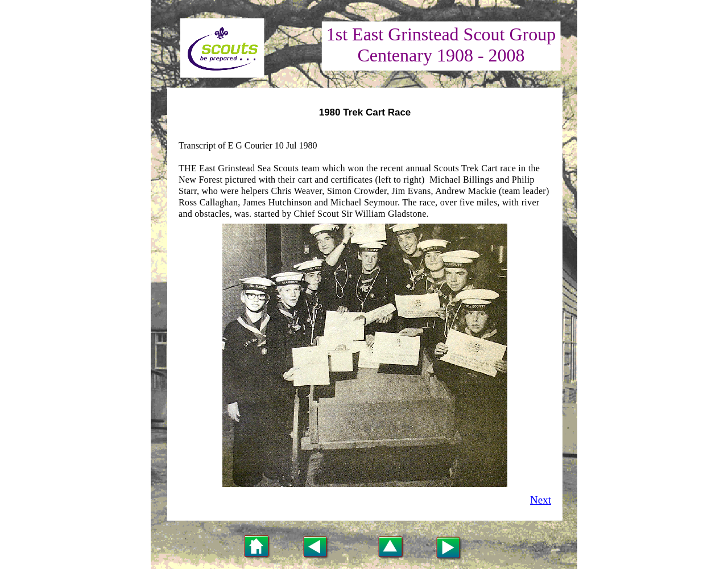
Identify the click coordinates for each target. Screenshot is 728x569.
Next (541, 500)
